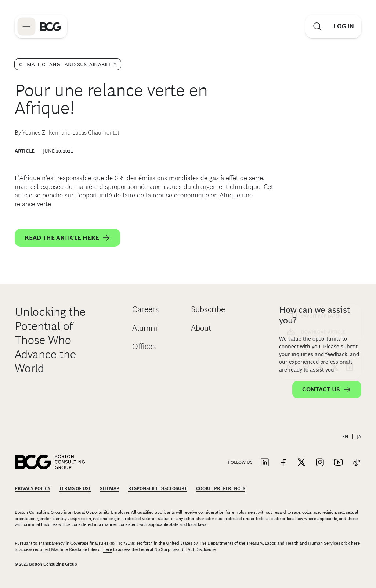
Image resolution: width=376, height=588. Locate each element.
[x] (335, 234)
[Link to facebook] (283, 463)
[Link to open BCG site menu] (26, 26)
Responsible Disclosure (158, 488)
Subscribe (208, 309)
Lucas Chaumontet (96, 132)
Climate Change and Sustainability (68, 64)
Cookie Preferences (221, 488)
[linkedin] (350, 234)
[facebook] (320, 234)
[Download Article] (320, 199)
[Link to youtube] (338, 463)
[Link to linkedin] (265, 463)
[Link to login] (344, 26)
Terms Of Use (75, 488)
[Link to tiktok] (357, 463)
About (201, 328)
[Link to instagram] (320, 463)
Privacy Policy (32, 488)
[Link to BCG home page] (51, 26)
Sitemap (110, 488)
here (355, 543)
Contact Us (327, 390)
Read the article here (68, 238)
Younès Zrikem (41, 132)
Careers (146, 309)
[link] (305, 234)
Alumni (145, 328)
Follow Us (240, 462)
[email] (291, 234)
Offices (144, 346)
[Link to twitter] (301, 463)
